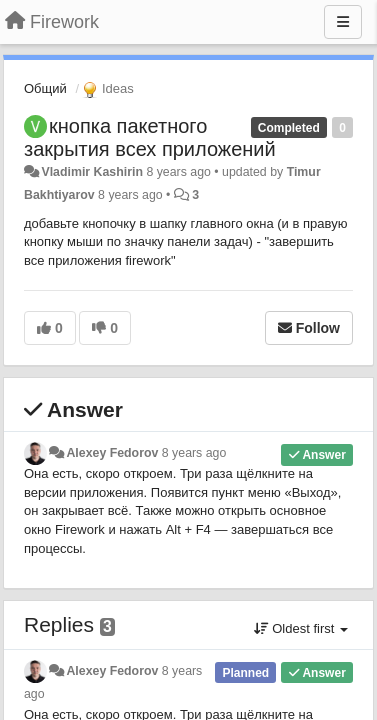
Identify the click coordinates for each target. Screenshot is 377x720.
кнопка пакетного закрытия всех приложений (150, 137)
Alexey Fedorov (112, 453)
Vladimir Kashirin (92, 172)
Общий (45, 88)
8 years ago (194, 453)
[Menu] (343, 22)
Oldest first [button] (301, 628)
